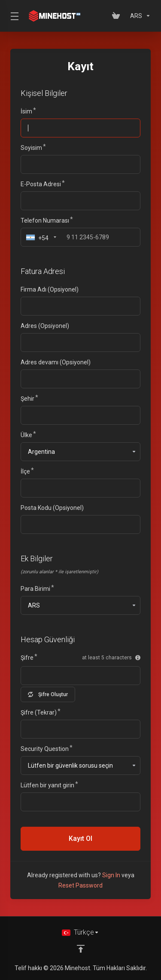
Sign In (111, 875)
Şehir (27, 399)
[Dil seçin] (80, 932)
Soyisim (31, 148)
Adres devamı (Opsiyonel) (56, 362)
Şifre (27, 658)
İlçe (25, 471)
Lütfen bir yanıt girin (47, 785)
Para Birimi (35, 589)
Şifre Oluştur (48, 694)
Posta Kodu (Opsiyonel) (52, 508)
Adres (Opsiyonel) (45, 326)
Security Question (45, 749)
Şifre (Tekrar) (39, 712)
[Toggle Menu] (13, 16)
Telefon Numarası (45, 220)
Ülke (26, 435)
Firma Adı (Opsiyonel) (50, 289)
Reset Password (80, 885)
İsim (26, 111)
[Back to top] (81, 949)
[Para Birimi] (139, 16)
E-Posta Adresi (41, 184)
